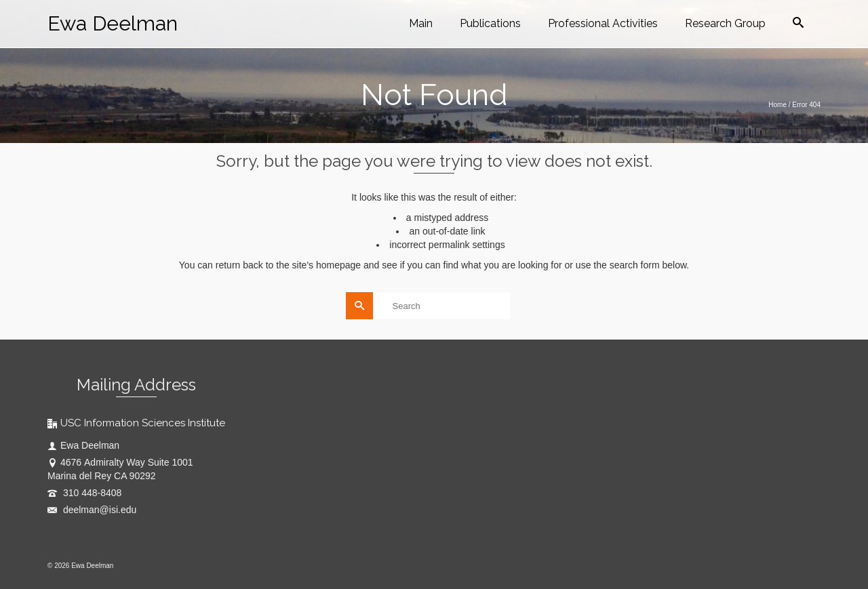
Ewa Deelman (113, 23)
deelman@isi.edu (92, 510)
